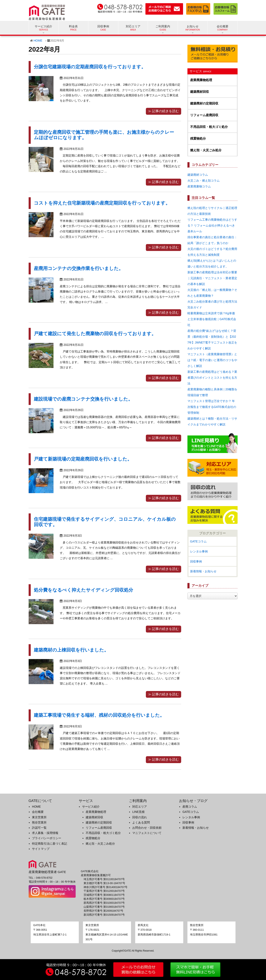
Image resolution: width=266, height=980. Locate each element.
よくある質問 (141, 822)
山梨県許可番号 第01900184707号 (104, 907)
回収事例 (103, 26)
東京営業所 (39, 817)
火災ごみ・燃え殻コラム (204, 181)
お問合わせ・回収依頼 (147, 828)
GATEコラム (198, 541)
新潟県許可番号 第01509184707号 (104, 915)
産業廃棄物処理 (201, 80)
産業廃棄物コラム (199, 186)
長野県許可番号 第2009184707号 (104, 911)
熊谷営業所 (39, 822)
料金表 (73, 26)
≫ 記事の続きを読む (163, 111)
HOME (38, 41)
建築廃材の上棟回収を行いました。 (71, 650)
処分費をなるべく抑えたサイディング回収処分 (83, 590)
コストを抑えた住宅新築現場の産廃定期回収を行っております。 (102, 203)
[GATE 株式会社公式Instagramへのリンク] (52, 891)
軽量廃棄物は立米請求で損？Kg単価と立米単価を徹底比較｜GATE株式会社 (212, 319)
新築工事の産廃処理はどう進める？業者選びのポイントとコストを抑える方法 (212, 378)
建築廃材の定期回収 (204, 103)
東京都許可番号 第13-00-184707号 (104, 883)
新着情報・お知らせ (203, 571)
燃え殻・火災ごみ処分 (206, 150)
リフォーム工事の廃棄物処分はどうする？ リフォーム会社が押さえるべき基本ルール (212, 225)
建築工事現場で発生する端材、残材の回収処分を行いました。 (99, 715)
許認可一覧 (39, 828)
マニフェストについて (147, 833)
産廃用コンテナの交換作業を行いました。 (79, 268)
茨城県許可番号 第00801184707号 (104, 895)
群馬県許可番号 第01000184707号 (104, 903)
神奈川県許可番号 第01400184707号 (106, 887)
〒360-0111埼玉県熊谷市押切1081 (204, 930)
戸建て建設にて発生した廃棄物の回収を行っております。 (95, 334)
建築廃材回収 (200, 92)
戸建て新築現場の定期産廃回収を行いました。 (83, 459)
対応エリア (133, 26)
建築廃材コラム (198, 175)
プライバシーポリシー (47, 838)
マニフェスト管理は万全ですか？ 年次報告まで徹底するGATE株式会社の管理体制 (212, 407)
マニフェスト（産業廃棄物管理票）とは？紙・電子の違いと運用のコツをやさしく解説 (212, 360)
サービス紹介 (91, 807)
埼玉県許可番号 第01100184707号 (104, 879)
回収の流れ (140, 817)
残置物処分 (198, 138)
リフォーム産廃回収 (204, 115)
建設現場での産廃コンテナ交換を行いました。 (83, 399)
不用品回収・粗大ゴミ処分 (209, 127)
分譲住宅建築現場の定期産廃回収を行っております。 (90, 67)
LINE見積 (138, 812)
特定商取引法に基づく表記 (50, 844)
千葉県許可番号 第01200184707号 (104, 891)
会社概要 (38, 812)
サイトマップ (41, 849)
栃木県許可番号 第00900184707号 (104, 899)
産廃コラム (190, 807)
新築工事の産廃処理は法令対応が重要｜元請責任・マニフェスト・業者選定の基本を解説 (212, 278)
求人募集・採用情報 (45, 833)
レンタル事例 (199, 551)
